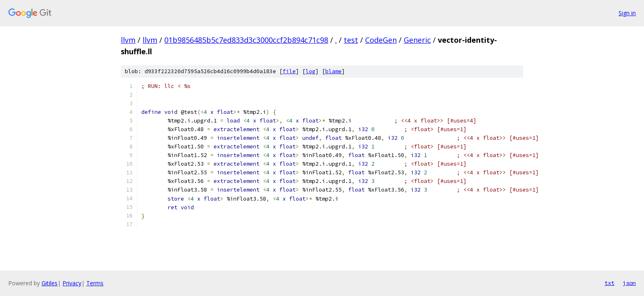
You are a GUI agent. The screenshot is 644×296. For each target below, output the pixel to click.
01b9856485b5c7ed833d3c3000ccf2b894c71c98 (246, 40)
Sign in (627, 13)
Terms (95, 283)
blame (333, 71)
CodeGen (381, 40)
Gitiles (49, 283)
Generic (417, 40)
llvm (128, 40)
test (351, 40)
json (629, 283)
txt (609, 283)
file (289, 71)
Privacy (72, 283)
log (310, 71)
